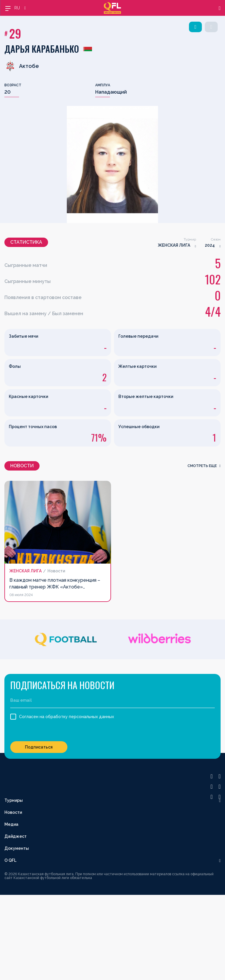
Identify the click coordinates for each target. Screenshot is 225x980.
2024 (210, 245)
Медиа (11, 824)
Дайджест (16, 836)
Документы (17, 848)
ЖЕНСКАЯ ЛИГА (174, 245)
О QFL (10, 860)
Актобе (22, 66)
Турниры (14, 800)
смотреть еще (204, 466)
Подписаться (39, 747)
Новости (13, 812)
